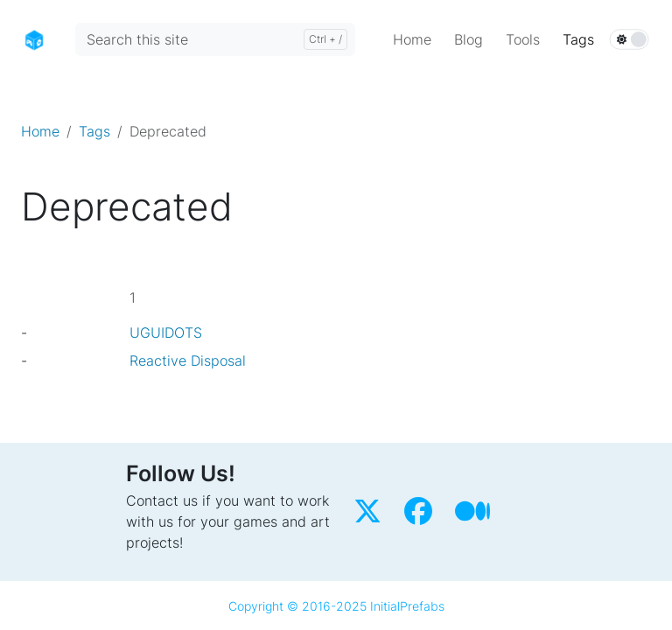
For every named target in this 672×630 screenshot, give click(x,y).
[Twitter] (372, 516)
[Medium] (475, 516)
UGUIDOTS (166, 332)
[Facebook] (423, 516)
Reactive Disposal (188, 360)
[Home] (34, 38)
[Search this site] (215, 39)
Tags (94, 131)
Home (40, 131)
